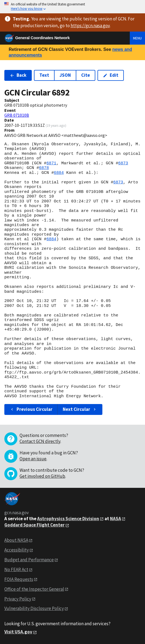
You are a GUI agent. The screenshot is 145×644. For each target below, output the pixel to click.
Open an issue (33, 459)
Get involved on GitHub (42, 476)
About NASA (16, 540)
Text (44, 75)
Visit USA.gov (18, 632)
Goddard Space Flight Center (34, 525)
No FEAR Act (16, 569)
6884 (59, 173)
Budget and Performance (29, 560)
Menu (137, 38)
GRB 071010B (17, 115)
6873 (123, 163)
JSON (65, 75)
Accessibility (17, 550)
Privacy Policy (18, 599)
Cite (86, 75)
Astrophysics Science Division (68, 519)
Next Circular (80, 409)
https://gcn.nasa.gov (90, 26)
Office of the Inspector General (34, 589)
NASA (116, 519)
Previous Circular (31, 409)
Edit (111, 75)
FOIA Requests (19, 579)
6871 (51, 163)
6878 (44, 168)
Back (18, 75)
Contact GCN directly (40, 441)
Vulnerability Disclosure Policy (34, 608)
